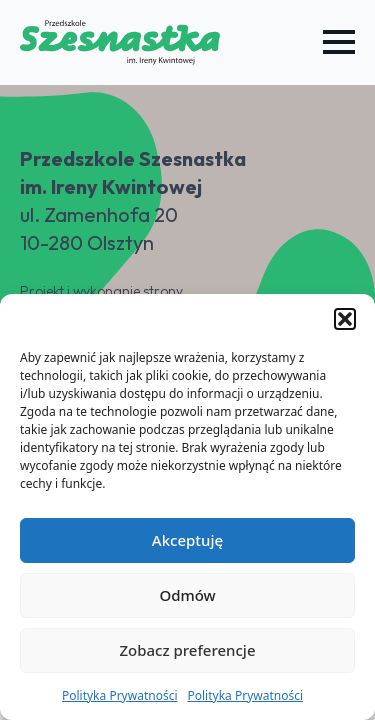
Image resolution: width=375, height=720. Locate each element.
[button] (345, 319)
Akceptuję (187, 540)
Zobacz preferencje (187, 650)
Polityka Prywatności (120, 695)
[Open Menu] (339, 42)
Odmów (187, 595)
